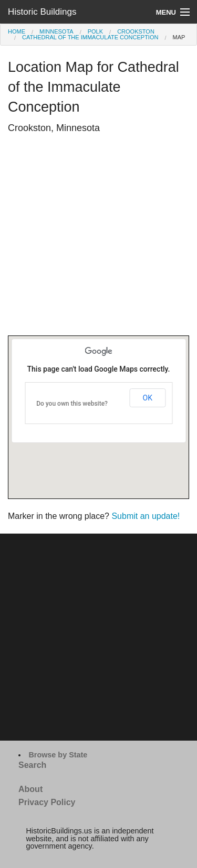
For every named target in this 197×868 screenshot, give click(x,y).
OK (148, 398)
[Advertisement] (98, 237)
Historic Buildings (42, 12)
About (30, 789)
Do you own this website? (72, 404)
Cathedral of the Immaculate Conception (90, 37)
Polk (95, 31)
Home (17, 31)
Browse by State (58, 755)
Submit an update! (146, 516)
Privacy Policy (47, 802)
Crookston (136, 31)
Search (32, 765)
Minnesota (56, 31)
